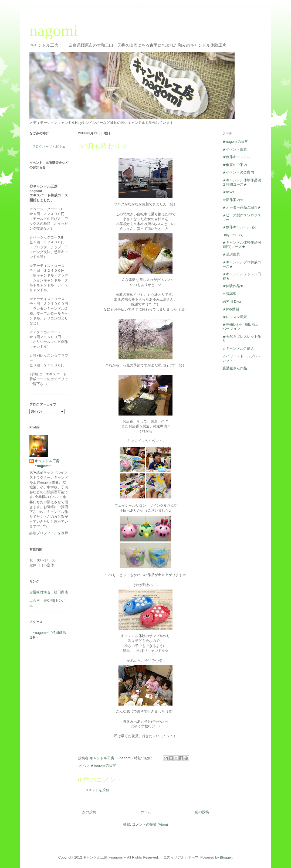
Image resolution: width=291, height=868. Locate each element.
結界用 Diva (232, 302)
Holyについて (233, 235)
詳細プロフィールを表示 (49, 533)
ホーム (146, 812)
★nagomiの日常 (103, 765)
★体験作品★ (233, 286)
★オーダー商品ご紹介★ (242, 207)
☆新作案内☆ (233, 200)
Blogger (226, 857)
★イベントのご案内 (238, 172)
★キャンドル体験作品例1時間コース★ (242, 245)
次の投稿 (89, 812)
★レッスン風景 (235, 317)
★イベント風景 (235, 149)
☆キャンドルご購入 (238, 348)
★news (228, 192)
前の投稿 (202, 812)
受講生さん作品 (235, 368)
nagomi (54, 30)
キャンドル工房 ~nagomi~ (49, 463)
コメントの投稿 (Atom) (150, 824)
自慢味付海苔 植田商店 (49, 592)
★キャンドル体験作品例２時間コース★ (242, 182)
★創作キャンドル (236, 157)
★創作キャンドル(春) (239, 227)
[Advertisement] (46, 735)
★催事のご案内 (235, 165)
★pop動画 (231, 309)
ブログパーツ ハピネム (49, 147)
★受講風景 (231, 254)
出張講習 (229, 294)
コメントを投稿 (97, 790)
